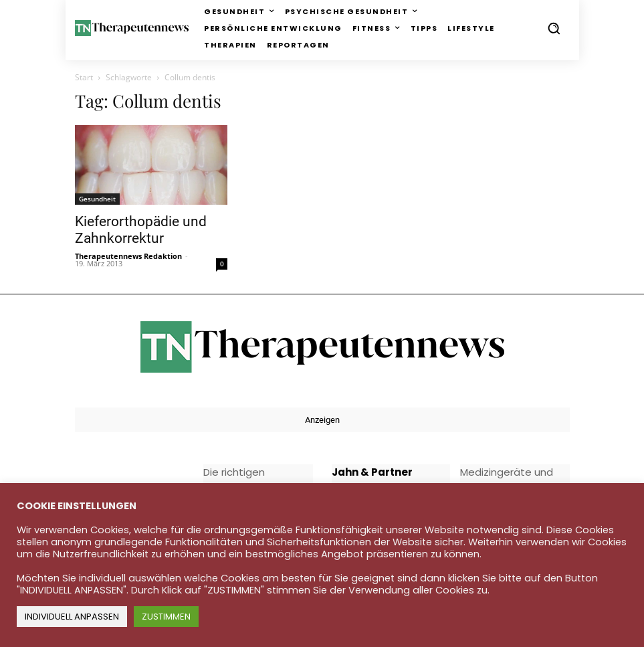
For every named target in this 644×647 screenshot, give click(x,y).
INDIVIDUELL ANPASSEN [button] (72, 617)
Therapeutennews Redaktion (128, 256)
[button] (554, 28)
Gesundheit (97, 199)
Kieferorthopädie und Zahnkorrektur (141, 230)
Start (84, 77)
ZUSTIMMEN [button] (166, 617)
